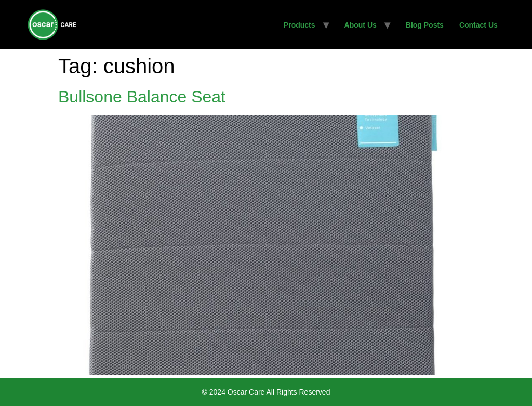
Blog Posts (425, 25)
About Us (361, 25)
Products (300, 25)
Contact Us (478, 25)
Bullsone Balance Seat (142, 97)
